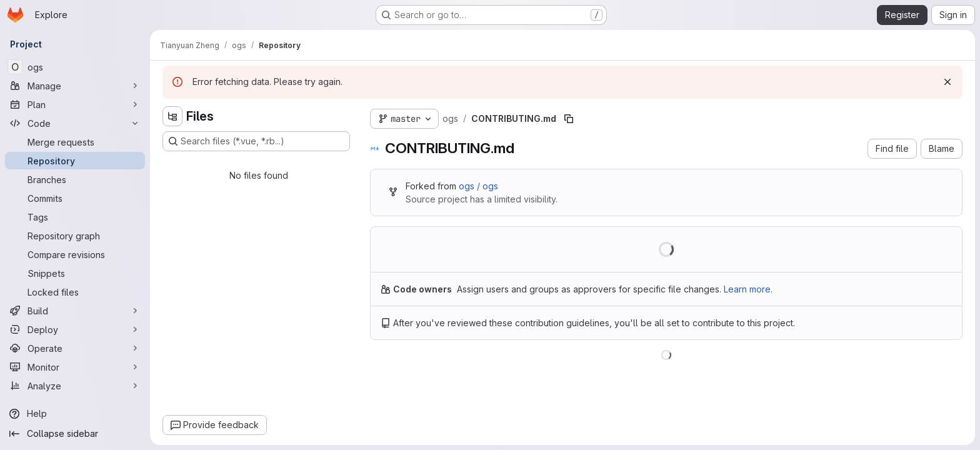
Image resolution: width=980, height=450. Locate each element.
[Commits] (75, 198)
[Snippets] (75, 273)
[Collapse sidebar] (75, 434)
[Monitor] (75, 367)
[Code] (75, 123)
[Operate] (75, 348)
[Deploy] (75, 329)
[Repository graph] (75, 236)
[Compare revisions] (75, 254)
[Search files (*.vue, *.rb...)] (256, 141)
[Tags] (75, 217)
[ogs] (75, 67)
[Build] (75, 311)
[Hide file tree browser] (172, 116)
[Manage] (75, 86)
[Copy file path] (569, 119)
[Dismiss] (947, 82)
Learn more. (748, 289)
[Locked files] (75, 292)
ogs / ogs (478, 186)
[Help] (75, 414)
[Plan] (75, 104)
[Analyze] (75, 386)
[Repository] (75, 161)
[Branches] (75, 179)
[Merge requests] (75, 142)
